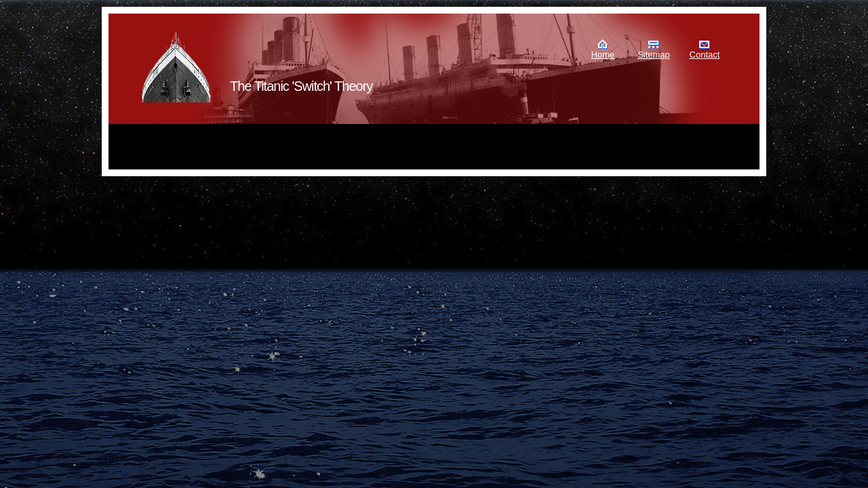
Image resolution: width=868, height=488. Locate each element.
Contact (705, 55)
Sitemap (654, 55)
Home (603, 55)
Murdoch (177, 67)
